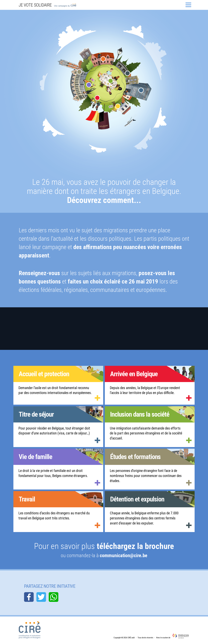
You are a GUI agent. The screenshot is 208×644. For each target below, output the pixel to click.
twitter (41, 597)
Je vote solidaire (35, 5)
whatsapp (54, 597)
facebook (29, 597)
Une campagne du (65, 6)
